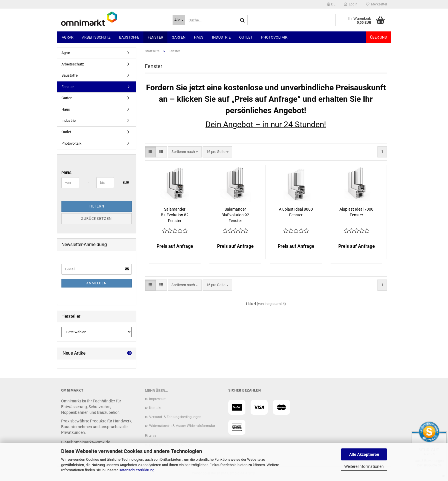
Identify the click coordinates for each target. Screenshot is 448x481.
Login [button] (351, 4)
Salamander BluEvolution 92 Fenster (235, 215)
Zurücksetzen (96, 218)
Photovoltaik (274, 37)
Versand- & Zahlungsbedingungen (175, 417)
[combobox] (185, 152)
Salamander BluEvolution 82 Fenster (175, 215)
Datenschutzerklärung (136, 470)
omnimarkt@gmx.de (92, 442)
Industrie (221, 37)
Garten (179, 37)
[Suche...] (179, 20)
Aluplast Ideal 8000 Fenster (296, 212)
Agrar (68, 37)
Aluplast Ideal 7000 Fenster (356, 212)
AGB (152, 436)
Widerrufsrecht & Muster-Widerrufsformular (182, 426)
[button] (331, 4)
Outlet (246, 37)
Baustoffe (129, 37)
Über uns (378, 37)
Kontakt (155, 408)
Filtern (96, 206)
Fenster (155, 37)
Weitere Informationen (364, 466)
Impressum (158, 399)
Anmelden (97, 283)
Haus (199, 37)
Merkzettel (376, 4)
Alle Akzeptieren (364, 454)
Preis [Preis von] (66, 173)
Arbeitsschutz (96, 37)
